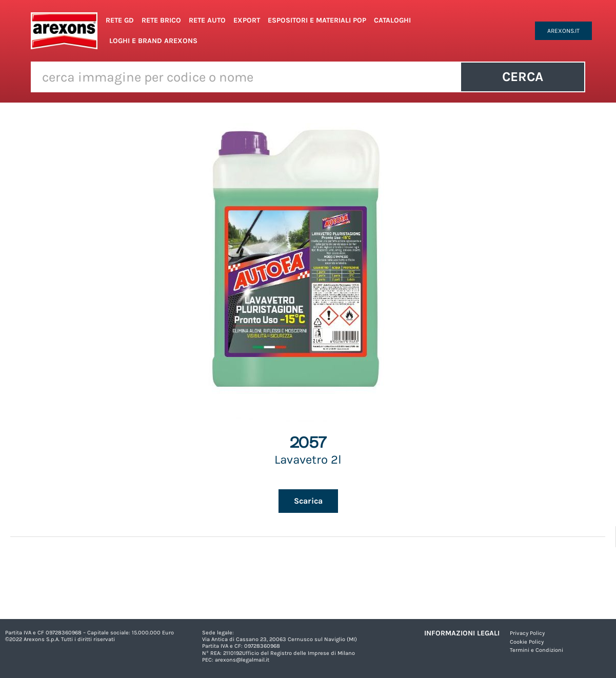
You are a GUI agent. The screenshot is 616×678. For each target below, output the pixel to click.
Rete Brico (161, 20)
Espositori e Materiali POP (317, 20)
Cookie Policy (527, 642)
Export (247, 20)
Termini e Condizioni (536, 650)
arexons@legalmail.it (242, 660)
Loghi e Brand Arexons (153, 41)
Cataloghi (392, 20)
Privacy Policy (527, 633)
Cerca (523, 77)
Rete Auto (207, 20)
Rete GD (120, 20)
